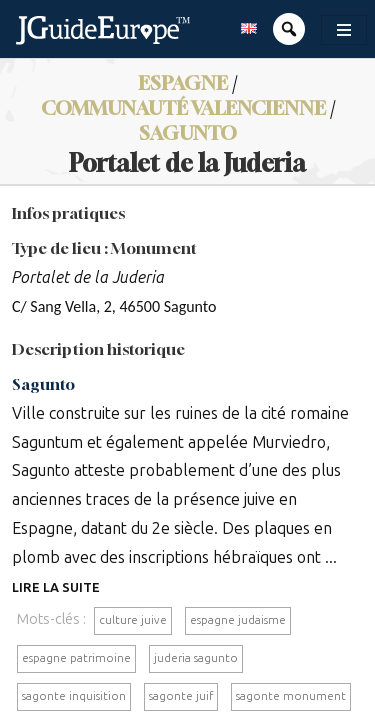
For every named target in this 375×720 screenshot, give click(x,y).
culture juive (133, 620)
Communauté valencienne (183, 107)
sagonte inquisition (74, 696)
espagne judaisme (238, 620)
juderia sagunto (196, 658)
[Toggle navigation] (344, 30)
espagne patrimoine (76, 658)
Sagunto (188, 132)
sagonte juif (181, 696)
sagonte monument (291, 696)
